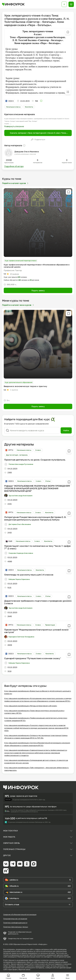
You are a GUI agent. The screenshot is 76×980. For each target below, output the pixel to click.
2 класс (38, 450)
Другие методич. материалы (17, 455)
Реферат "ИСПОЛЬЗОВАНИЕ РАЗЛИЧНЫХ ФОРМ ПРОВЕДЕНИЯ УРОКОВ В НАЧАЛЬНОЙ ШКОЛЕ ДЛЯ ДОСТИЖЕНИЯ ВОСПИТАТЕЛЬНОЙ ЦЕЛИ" (37, 488)
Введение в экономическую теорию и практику (25, 386)
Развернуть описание (14, 126)
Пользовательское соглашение (15, 919)
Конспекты (29, 107)
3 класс (38, 512)
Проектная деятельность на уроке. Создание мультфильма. (35, 460)
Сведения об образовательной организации (20, 915)
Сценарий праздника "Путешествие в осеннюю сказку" (33, 658)
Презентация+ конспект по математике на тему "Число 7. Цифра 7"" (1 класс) (37, 547)
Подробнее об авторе (14, 166)
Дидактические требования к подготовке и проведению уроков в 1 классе (38, 602)
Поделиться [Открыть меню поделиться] (38, 140)
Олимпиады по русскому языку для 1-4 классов (29, 575)
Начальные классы (13, 107)
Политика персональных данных (16, 927)
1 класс (39, 481)
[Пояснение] (24, 145)
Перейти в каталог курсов (15, 183)
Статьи (48, 481)
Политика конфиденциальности (15, 923)
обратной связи (24, 969)
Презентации (50, 625)
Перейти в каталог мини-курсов (18, 305)
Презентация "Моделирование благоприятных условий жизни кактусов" (36, 631)
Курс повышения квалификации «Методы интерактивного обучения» (31, 706)
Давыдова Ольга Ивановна (27, 152)
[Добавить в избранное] (68, 32)
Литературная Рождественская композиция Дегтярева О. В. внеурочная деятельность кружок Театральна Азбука (35, 518)
